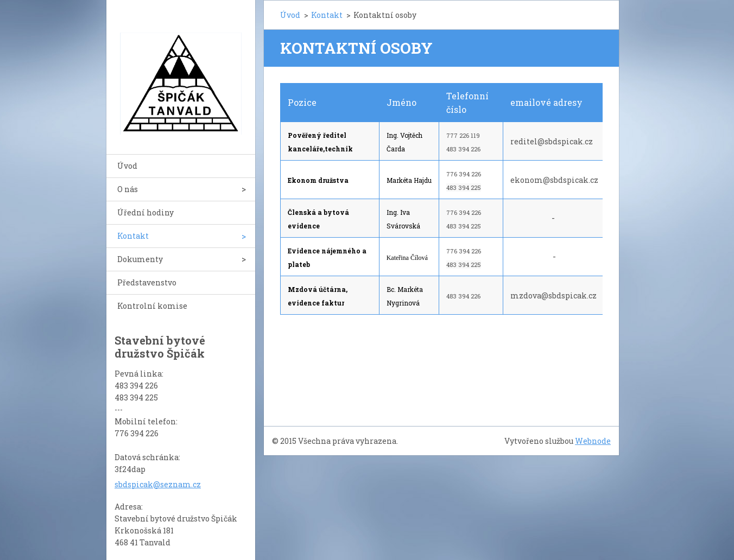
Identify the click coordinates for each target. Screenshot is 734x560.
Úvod (127, 166)
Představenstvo (147, 282)
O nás (128, 189)
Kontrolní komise (152, 306)
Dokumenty (140, 259)
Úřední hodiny (145, 212)
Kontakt (133, 236)
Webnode (593, 441)
